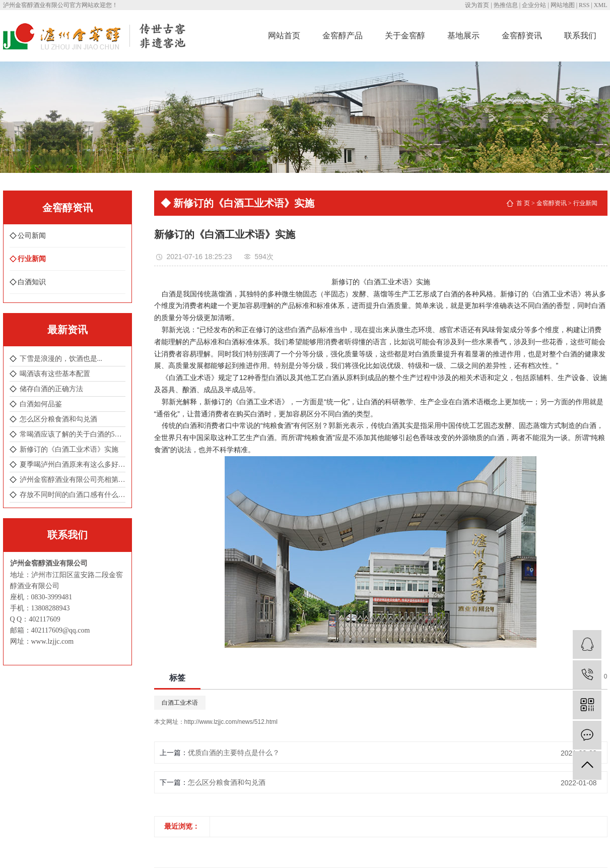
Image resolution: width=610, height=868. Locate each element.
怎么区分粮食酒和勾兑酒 (58, 419)
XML (601, 5)
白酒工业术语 (180, 703)
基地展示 (463, 36)
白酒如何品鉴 (41, 404)
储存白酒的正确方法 (51, 389)
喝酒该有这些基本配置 (55, 374)
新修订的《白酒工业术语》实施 (69, 449)
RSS (584, 5)
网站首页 (284, 36)
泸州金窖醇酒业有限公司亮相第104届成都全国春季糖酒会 (73, 480)
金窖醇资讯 (522, 36)
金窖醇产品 (343, 36)
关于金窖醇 (405, 36)
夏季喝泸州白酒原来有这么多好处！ (73, 464)
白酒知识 (32, 282)
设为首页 (477, 5)
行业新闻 (32, 259)
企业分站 (534, 5)
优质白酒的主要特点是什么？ (234, 753)
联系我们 (580, 36)
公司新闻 (32, 236)
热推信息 (506, 5)
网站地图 (563, 5)
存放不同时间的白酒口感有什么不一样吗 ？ (73, 495)
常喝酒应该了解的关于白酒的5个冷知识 (73, 434)
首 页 (523, 203)
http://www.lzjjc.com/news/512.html (231, 722)
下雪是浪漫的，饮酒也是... (61, 359)
